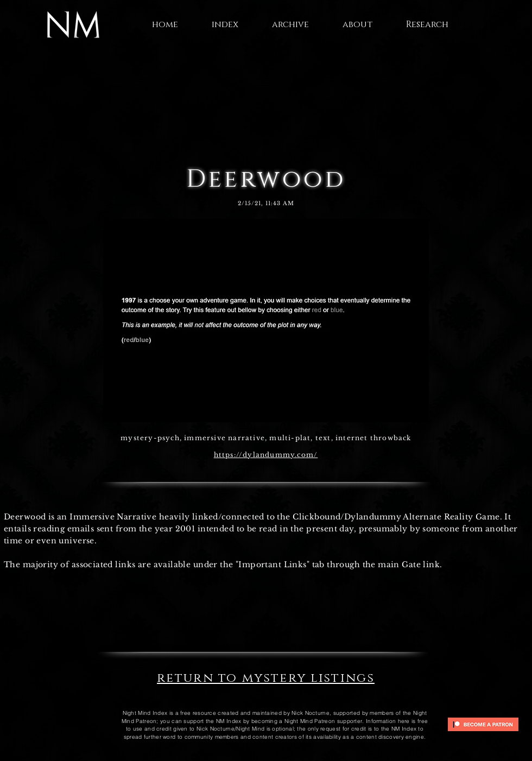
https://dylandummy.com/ (266, 455)
